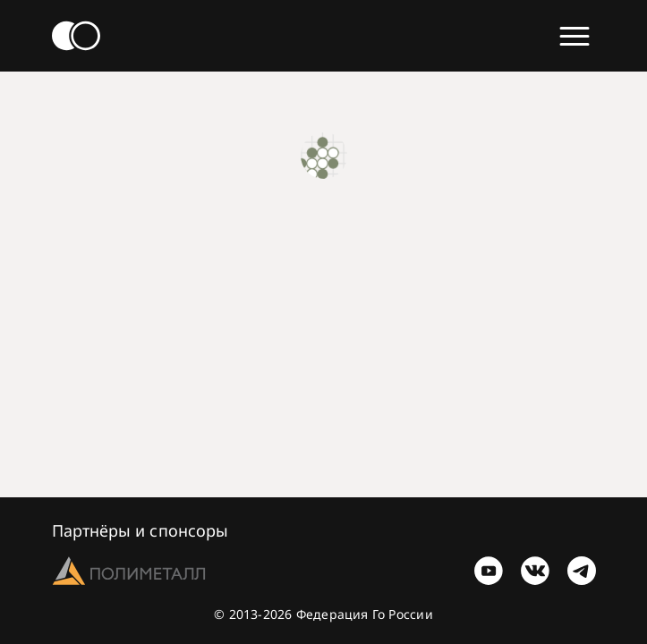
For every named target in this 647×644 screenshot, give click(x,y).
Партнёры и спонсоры (140, 530)
